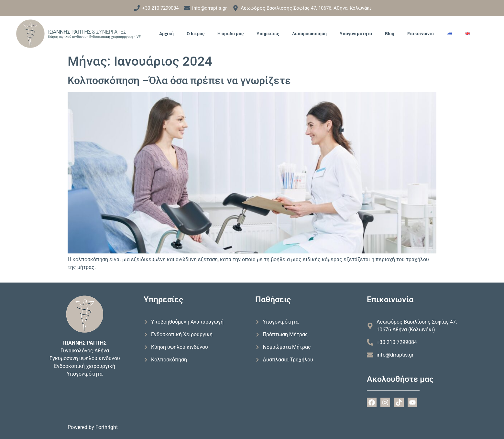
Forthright (107, 427)
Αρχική (166, 34)
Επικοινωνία (421, 34)
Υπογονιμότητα (356, 34)
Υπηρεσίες (268, 34)
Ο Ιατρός (196, 34)
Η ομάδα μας (230, 34)
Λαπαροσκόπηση (309, 34)
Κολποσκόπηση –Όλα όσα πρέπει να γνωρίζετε (179, 80)
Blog (390, 34)
